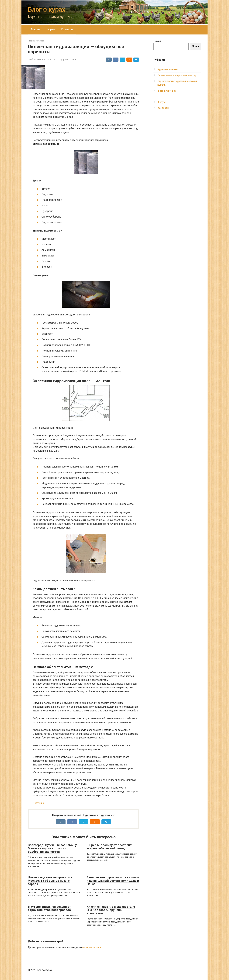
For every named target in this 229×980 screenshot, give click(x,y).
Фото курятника (167, 91)
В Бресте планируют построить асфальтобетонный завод (110, 847)
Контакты (67, 29)
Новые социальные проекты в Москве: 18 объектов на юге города (50, 881)
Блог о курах (47, 9)
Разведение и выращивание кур (177, 75)
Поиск (157, 41)
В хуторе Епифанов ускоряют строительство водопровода (49, 908)
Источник (38, 803)
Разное (73, 59)
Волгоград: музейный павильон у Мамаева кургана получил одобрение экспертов (52, 848)
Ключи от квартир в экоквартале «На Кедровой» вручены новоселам (111, 910)
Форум (51, 29)
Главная (36, 29)
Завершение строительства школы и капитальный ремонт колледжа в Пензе (113, 881)
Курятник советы (168, 69)
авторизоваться (92, 947)
